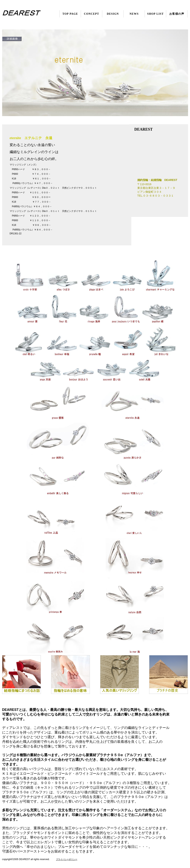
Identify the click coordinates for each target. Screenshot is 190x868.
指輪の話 (21, 675)
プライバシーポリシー (67, 859)
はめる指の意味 (70, 675)
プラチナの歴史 (169, 675)
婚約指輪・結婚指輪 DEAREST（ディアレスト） (26, 14)
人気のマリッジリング (120, 675)
